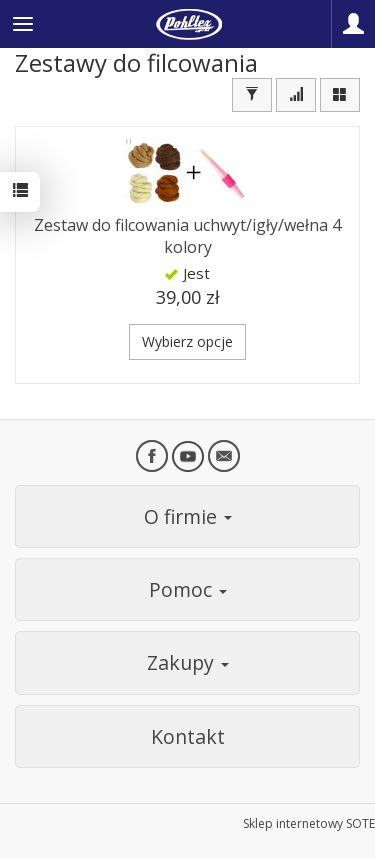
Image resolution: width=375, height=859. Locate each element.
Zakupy (188, 662)
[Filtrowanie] (252, 95)
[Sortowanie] (296, 95)
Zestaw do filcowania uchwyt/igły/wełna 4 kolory (187, 236)
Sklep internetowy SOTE (309, 823)
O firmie (188, 516)
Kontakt (188, 736)
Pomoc (188, 589)
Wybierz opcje (187, 341)
